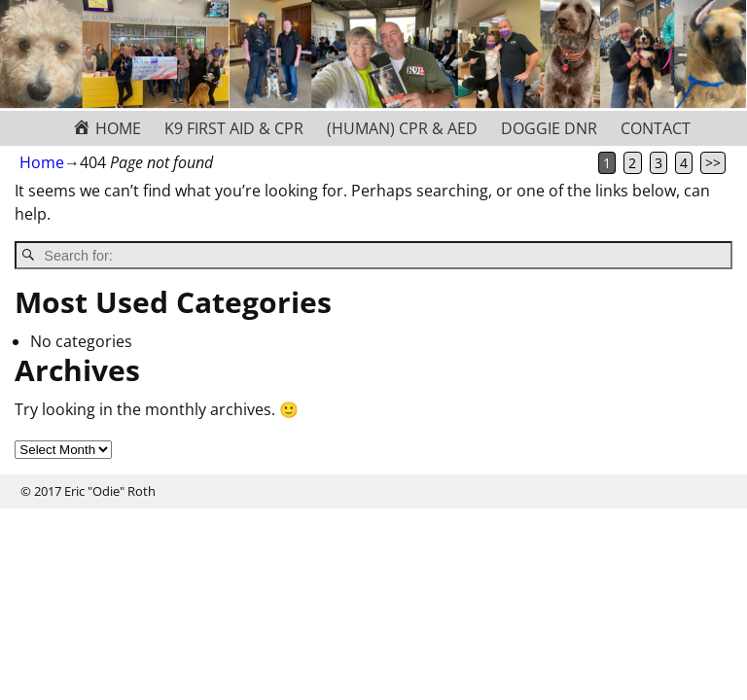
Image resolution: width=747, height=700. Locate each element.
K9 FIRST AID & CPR (234, 128)
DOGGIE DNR (549, 128)
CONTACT (656, 128)
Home (42, 162)
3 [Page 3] (658, 163)
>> (713, 163)
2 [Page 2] (632, 163)
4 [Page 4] (684, 163)
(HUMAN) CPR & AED (402, 128)
